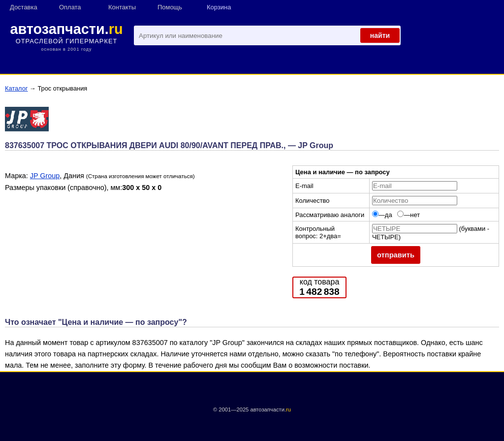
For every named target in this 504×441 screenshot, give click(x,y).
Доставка (24, 7)
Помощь (170, 7)
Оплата (70, 7)
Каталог (16, 88)
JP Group (45, 176)
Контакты (122, 7)
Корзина (219, 7)
